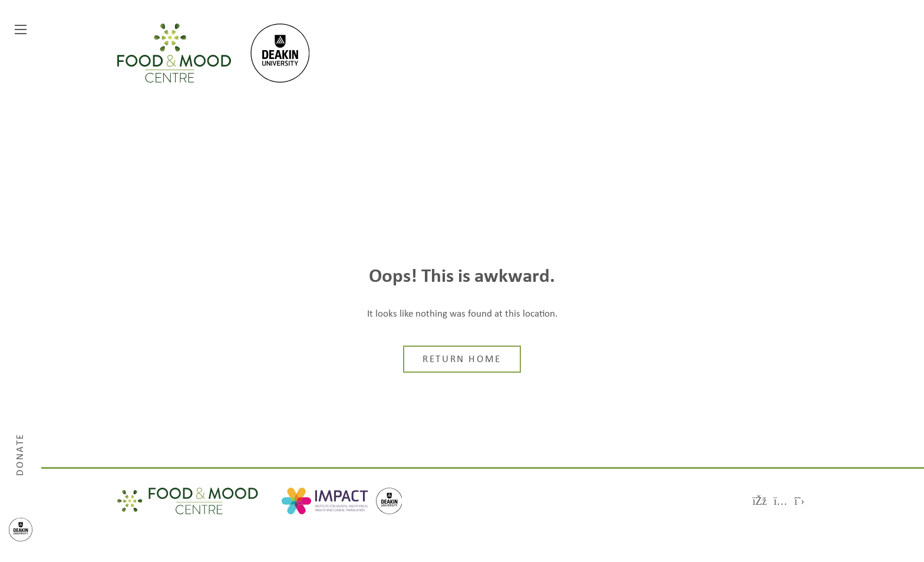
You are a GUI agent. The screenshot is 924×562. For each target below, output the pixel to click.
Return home (462, 360)
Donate (21, 454)
